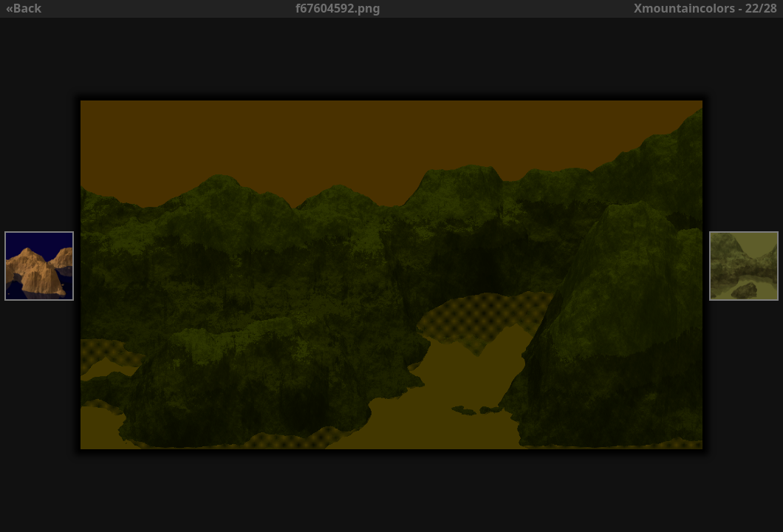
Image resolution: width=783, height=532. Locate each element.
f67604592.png (338, 8)
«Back (24, 8)
